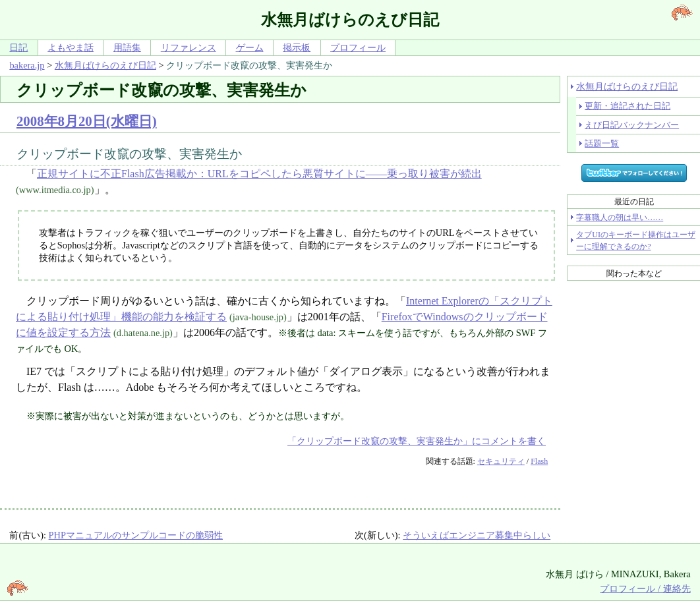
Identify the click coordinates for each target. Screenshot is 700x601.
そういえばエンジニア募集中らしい (477, 535)
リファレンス (189, 47)
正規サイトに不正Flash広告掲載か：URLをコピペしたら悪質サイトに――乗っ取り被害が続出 (259, 174)
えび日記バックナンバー (632, 125)
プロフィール (358, 47)
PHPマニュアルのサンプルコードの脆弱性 (136, 535)
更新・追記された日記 (627, 106)
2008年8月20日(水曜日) (87, 121)
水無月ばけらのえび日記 (105, 65)
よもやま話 (71, 47)
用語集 (127, 47)
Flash (539, 461)
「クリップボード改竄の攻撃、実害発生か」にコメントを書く (417, 441)
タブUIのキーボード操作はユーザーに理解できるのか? (636, 241)
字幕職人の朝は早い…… (620, 217)
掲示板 (297, 47)
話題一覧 (602, 143)
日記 (18, 47)
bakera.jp (27, 65)
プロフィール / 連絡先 (645, 588)
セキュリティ (501, 461)
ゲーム (250, 47)
